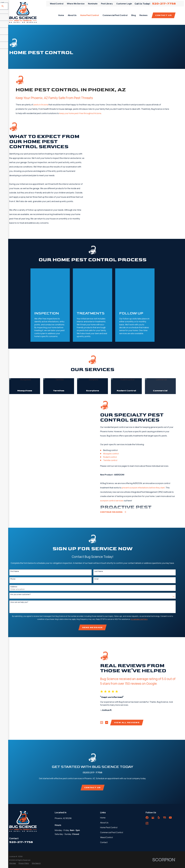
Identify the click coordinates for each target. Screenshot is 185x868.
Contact (104, 802)
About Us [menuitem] (72, 15)
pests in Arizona (41, 105)
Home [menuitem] (61, 15)
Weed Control (57, 4)
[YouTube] (170, 777)
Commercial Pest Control (112, 792)
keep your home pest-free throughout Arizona (80, 113)
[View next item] (110, 683)
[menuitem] (13, 822)
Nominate (93, 4)
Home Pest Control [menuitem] (90, 15)
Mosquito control (114, 414)
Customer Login (124, 4)
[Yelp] (159, 777)
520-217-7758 (164, 4)
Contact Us (164, 15)
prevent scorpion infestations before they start (147, 448)
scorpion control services (116, 461)
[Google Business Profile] (153, 777)
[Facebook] (147, 777)
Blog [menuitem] (134, 15)
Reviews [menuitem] (143, 15)
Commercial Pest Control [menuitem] (115, 15)
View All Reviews (130, 683)
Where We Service (76, 4)
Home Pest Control (109, 787)
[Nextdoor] (165, 777)
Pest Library (107, 4)
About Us (104, 782)
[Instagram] (147, 783)
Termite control (114, 421)
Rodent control (114, 418)
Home (103, 777)
